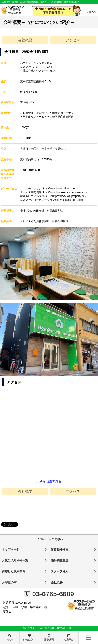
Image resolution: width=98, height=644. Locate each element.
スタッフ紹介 (60, 571)
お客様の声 (9, 582)
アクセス (73, 40)
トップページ (11, 549)
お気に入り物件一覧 (15, 560)
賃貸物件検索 (60, 549)
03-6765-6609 (28, 92)
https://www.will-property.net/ (69, 196)
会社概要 (25, 40)
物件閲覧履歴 (60, 560)
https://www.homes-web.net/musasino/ (64, 192)
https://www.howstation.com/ (58, 189)
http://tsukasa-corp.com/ (69, 200)
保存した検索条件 (14, 571)
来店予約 (91, 12)
